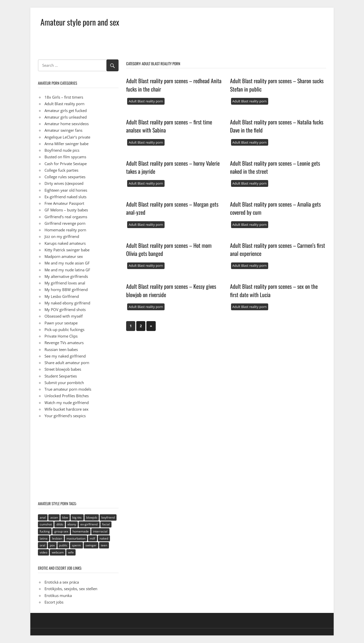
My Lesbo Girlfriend (62, 296)
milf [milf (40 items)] (92, 538)
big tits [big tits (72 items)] (77, 517)
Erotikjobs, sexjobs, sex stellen (71, 589)
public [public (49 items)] (63, 545)
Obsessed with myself (64, 316)
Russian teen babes (61, 349)
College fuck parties (61, 170)
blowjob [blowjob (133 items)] (92, 517)
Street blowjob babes (63, 369)
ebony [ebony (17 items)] (72, 524)
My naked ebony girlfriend (67, 303)
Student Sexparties (61, 376)
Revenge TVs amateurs (64, 343)
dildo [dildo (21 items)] (60, 524)
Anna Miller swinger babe (66, 144)
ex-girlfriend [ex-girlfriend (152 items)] (89, 524)
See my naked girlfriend (65, 356)
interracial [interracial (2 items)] (100, 531)
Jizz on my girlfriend (62, 236)
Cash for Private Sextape (66, 164)
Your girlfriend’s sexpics (65, 416)
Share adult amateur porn (67, 363)
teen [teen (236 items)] (104, 545)
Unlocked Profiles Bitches (67, 396)
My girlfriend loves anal (65, 283)
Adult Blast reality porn (146, 101)
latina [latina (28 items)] (44, 538)
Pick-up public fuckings (64, 329)
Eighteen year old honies (66, 190)
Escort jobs (54, 602)
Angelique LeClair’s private (67, 137)
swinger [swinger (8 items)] (91, 545)
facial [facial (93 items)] (106, 524)
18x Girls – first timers (64, 97)
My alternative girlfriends (66, 276)
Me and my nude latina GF (67, 270)
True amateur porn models (68, 389)
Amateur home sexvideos (67, 124)
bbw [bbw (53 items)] (65, 517)
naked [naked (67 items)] (104, 538)
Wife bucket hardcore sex (66, 409)
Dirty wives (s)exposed (64, 183)
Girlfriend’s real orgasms (66, 217)
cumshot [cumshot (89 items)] (46, 524)
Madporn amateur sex (64, 256)
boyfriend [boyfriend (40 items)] (108, 517)
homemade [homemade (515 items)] (81, 531)
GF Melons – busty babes (66, 210)
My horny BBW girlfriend (66, 290)
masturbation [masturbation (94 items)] (76, 538)
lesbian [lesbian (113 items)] (57, 538)
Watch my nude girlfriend (67, 403)
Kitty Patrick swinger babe (67, 250)
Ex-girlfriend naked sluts (65, 197)
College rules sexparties (65, 177)
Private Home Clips (61, 336)
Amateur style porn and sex (80, 22)
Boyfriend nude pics (62, 150)
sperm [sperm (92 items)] (76, 545)
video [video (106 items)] (43, 552)
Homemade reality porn (65, 230)
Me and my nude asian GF (67, 263)
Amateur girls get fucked (66, 110)
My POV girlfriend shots (65, 309)
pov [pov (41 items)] (52, 545)
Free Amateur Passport (64, 203)
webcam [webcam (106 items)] (58, 552)
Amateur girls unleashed (66, 117)
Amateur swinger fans (63, 130)
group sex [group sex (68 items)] (61, 531)
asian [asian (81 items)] (54, 517)
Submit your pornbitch (64, 383)
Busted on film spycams (65, 157)
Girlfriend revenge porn (65, 223)
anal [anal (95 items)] (43, 517)
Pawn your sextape (61, 323)
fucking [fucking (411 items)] (45, 531)
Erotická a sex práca (62, 582)
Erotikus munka (58, 595)
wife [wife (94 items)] (71, 552)
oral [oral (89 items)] (42, 545)
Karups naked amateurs (65, 243)
